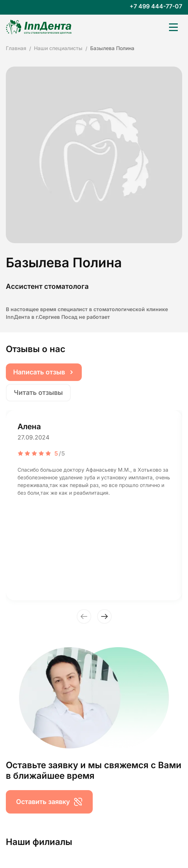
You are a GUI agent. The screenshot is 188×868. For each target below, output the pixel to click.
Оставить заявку (49, 802)
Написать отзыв (44, 372)
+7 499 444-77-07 (156, 6)
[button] (84, 616)
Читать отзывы (38, 393)
